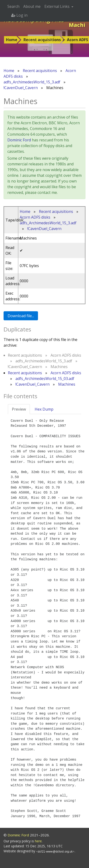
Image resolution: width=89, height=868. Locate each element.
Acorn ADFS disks (35, 217)
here (38, 841)
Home (12, 40)
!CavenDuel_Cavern (21, 88)
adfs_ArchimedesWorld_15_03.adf (45, 379)
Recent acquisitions (42, 40)
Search (13, 6)
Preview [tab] (19, 409)
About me (32, 6)
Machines (67, 384)
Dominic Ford (19, 140)
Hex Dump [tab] (44, 409)
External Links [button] (57, 6)
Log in (19, 15)
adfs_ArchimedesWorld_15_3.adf (32, 82)
